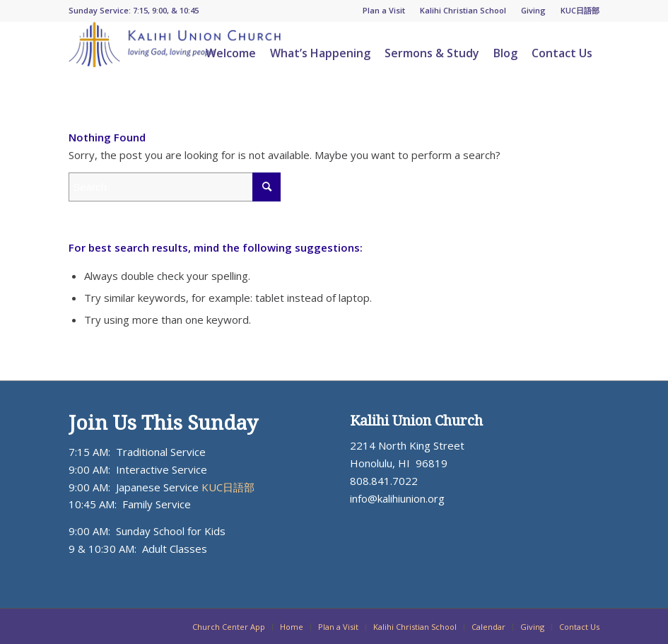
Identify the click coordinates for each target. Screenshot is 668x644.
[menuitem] (384, 11)
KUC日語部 (580, 10)
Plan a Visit (384, 10)
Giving (533, 10)
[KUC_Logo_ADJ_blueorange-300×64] (175, 53)
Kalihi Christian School (463, 10)
